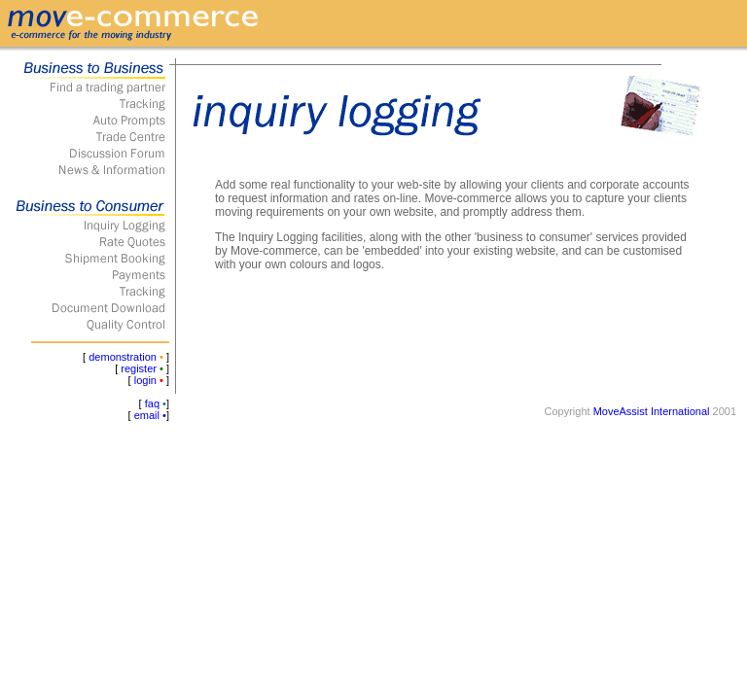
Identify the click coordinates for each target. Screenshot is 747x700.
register (139, 368)
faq (152, 403)
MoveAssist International (652, 411)
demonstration (123, 357)
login (145, 380)
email (147, 415)
